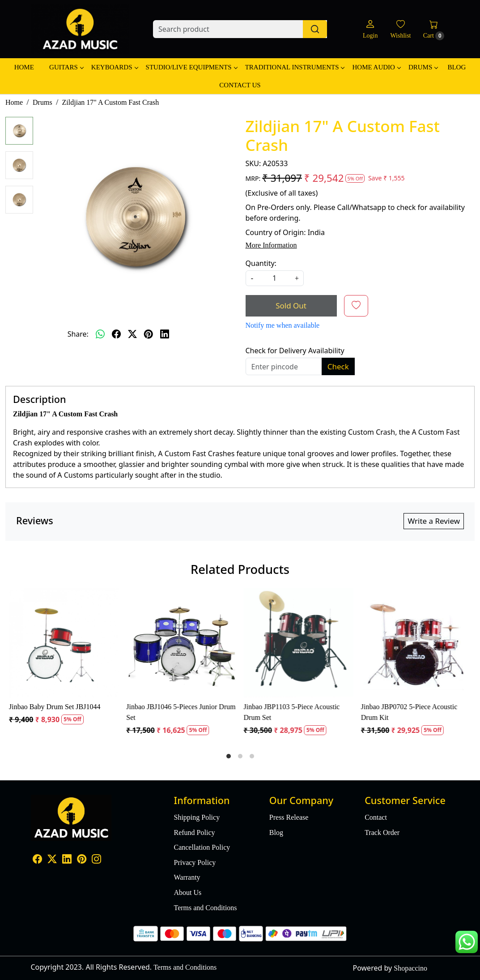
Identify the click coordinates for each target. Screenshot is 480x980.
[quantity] (275, 278)
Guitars (66, 67)
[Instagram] (96, 860)
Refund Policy (194, 832)
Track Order (382, 832)
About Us (187, 892)
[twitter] (132, 334)
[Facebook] (37, 860)
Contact (376, 817)
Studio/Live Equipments (191, 67)
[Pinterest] (82, 860)
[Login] (370, 29)
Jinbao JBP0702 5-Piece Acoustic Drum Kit (409, 712)
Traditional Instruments (295, 67)
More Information (271, 245)
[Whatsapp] (100, 334)
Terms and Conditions (205, 908)
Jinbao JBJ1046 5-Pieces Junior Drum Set (181, 712)
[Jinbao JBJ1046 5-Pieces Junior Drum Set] (181, 643)
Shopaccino (410, 968)
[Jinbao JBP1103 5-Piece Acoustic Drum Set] (299, 643)
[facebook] (116, 334)
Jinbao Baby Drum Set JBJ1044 (55, 707)
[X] (52, 860)
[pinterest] (149, 334)
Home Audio (376, 67)
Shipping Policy (197, 817)
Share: (78, 334)
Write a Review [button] (434, 521)
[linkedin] (165, 334)
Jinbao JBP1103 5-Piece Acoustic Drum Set (292, 712)
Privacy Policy (195, 862)
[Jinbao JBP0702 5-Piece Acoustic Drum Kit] (416, 643)
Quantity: (261, 263)
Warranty (187, 877)
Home (24, 67)
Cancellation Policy (202, 847)
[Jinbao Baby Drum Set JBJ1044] (64, 643)
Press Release (289, 817)
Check (338, 366)
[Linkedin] (67, 860)
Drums (423, 67)
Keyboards (115, 67)
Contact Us (240, 85)
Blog (457, 67)
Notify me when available (283, 325)
